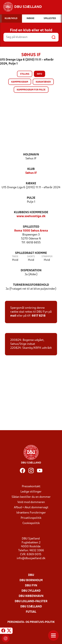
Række (31, 184)
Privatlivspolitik (31, 518)
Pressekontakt (31, 487)
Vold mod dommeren (31, 502)
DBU (31, 575)
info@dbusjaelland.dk (31, 558)
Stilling (25, 74)
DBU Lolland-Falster (31, 601)
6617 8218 (39, 316)
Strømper (47, 257)
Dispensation (31, 271)
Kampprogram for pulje (31, 90)
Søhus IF (31, 173)
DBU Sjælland (31, 607)
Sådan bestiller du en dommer (31, 497)
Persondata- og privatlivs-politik (31, 622)
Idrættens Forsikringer (31, 513)
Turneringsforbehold (31, 285)
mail (13, 316)
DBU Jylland (31, 591)
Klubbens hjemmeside (31, 212)
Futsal (31, 612)
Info (40, 74)
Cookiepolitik (31, 523)
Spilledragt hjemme (31, 253)
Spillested (31, 227)
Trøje (15, 257)
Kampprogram (20, 82)
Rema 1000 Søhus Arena (31, 231)
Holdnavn (31, 155)
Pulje (31, 198)
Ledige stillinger (31, 492)
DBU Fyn (31, 586)
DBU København (31, 596)
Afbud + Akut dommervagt (31, 508)
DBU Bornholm (31, 580)
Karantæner (43, 82)
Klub (31, 169)
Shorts (31, 257)
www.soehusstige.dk (31, 216)
